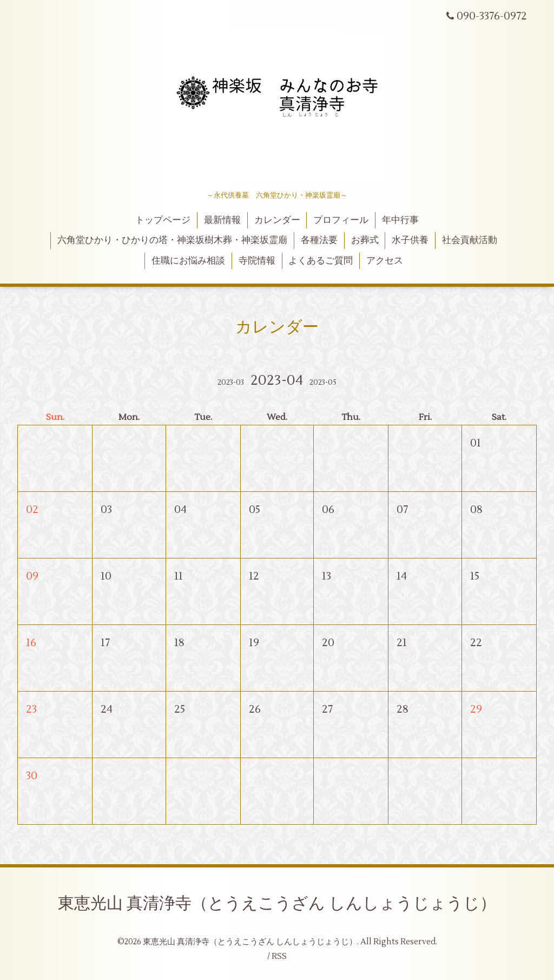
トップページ (163, 220)
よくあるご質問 (321, 261)
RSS (279, 956)
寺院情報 (257, 261)
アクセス (385, 261)
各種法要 (319, 240)
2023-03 (231, 383)
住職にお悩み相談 (188, 261)
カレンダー (277, 220)
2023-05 (323, 383)
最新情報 (222, 220)
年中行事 (400, 220)
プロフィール (341, 220)
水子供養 (410, 240)
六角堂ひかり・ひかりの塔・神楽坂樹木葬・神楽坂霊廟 (172, 240)
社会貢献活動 (470, 240)
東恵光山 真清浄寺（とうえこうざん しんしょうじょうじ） (277, 903)
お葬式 (365, 240)
